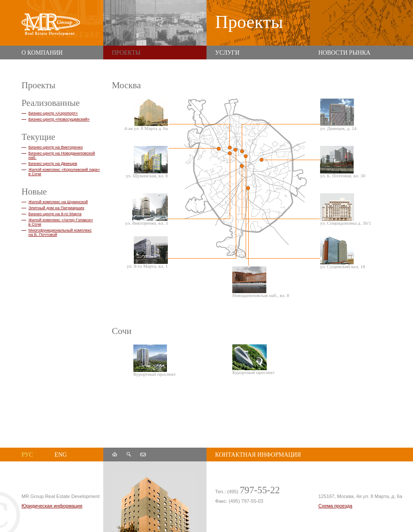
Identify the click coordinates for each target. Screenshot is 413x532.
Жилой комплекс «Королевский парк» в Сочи (64, 172)
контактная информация (258, 455)
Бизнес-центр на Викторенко (55, 147)
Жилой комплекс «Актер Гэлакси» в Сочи (61, 222)
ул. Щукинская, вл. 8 (147, 162)
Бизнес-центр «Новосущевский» (59, 119)
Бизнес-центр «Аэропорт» (53, 113)
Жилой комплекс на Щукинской (58, 202)
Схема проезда (335, 506)
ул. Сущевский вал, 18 (343, 253)
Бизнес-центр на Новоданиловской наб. (62, 155)
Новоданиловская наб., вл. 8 (260, 282)
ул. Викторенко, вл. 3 (146, 209)
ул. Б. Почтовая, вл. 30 (343, 162)
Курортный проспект (155, 360)
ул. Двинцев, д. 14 (338, 115)
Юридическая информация (52, 506)
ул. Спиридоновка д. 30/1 (345, 209)
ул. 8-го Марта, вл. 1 (147, 252)
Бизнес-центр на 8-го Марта (55, 214)
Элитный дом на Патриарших (56, 208)
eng (61, 455)
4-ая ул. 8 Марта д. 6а (146, 115)
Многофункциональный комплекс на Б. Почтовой (60, 232)
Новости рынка (344, 53)
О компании (42, 53)
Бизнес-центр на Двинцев (53, 163)
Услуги (227, 53)
